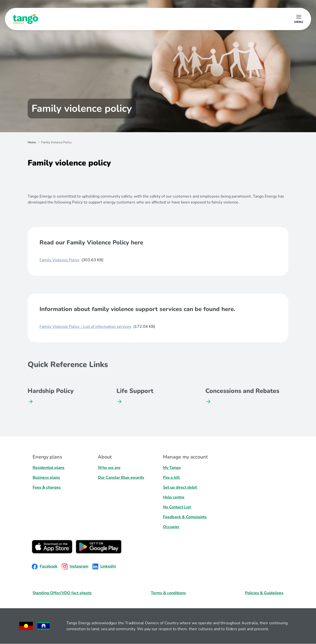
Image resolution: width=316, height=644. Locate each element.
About (105, 457)
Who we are (109, 468)
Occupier (171, 527)
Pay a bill (171, 478)
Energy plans (47, 457)
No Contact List (177, 507)
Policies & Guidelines (264, 593)
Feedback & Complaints (185, 517)
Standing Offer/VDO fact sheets (62, 593)
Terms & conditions (168, 593)
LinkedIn (104, 567)
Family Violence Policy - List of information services (85, 327)
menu (299, 22)
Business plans (46, 478)
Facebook (45, 567)
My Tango (172, 468)
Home (32, 142)
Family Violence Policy (59, 260)
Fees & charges (47, 487)
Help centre (174, 497)
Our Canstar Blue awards (121, 478)
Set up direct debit (180, 487)
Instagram (75, 567)
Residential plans (49, 468)
